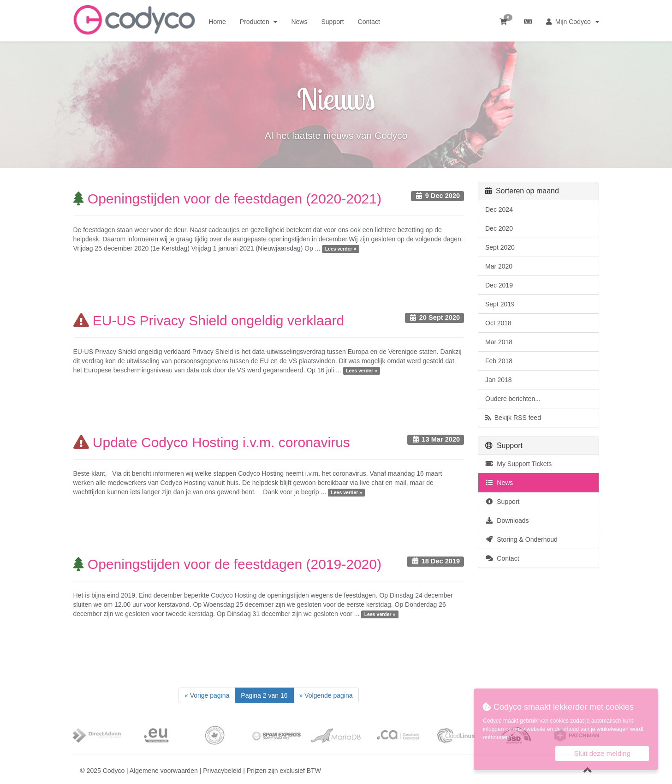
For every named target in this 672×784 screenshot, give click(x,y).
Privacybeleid (222, 771)
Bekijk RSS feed (513, 418)
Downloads (507, 521)
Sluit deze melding (602, 753)
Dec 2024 (499, 209)
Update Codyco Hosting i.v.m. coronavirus (212, 442)
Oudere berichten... (513, 399)
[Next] (326, 695)
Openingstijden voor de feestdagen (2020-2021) (227, 199)
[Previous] (207, 695)
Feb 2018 (499, 361)
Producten (259, 22)
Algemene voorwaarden (164, 771)
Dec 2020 (499, 228)
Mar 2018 (499, 342)
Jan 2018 (499, 380)
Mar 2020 (499, 266)
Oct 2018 (498, 323)
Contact (369, 22)
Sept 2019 (500, 304)
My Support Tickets (518, 464)
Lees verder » (341, 249)
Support (332, 22)
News (299, 22)
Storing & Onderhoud (521, 539)
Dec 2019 (499, 285)
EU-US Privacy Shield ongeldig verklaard (209, 320)
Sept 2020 (500, 247)
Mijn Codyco (573, 22)
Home (217, 22)
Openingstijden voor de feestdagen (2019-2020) (227, 564)
